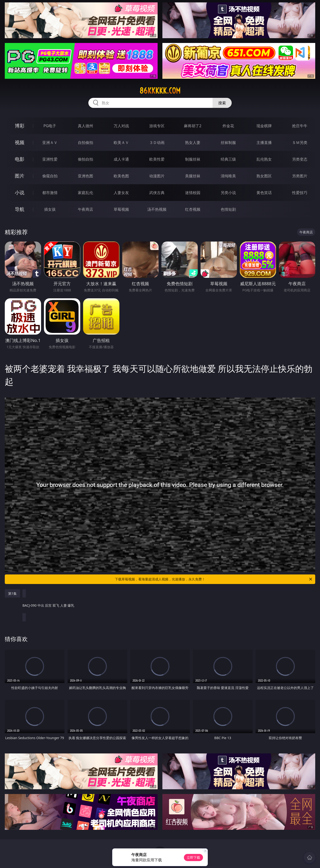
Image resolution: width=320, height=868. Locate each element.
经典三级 (228, 159)
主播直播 (264, 142)
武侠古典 (157, 193)
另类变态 (300, 159)
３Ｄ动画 (157, 142)
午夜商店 (85, 209)
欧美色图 (121, 176)
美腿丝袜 (193, 176)
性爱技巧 (300, 193)
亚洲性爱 (50, 159)
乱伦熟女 (264, 159)
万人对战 (121, 126)
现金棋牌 (264, 126)
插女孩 (50, 209)
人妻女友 (121, 193)
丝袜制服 (228, 142)
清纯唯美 (228, 176)
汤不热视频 (157, 209)
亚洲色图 (85, 176)
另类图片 (300, 176)
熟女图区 (264, 176)
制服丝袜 (193, 159)
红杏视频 (193, 209)
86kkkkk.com (160, 91)
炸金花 (228, 126)
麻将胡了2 (193, 126)
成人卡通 (121, 159)
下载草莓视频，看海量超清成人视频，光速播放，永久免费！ (214, 579)
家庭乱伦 (85, 193)
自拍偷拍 (85, 142)
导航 (20, 209)
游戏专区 (157, 126)
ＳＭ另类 (300, 142)
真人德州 (85, 126)
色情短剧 (228, 209)
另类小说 (228, 193)
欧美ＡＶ (121, 142)
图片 (20, 176)
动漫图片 (157, 176)
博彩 (20, 126)
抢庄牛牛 (300, 126)
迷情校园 (193, 193)
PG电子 (50, 126)
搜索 (222, 103)
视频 (20, 142)
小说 (20, 192)
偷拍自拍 (85, 159)
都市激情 (50, 193)
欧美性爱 (157, 159)
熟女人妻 (193, 142)
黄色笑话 (264, 193)
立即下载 (193, 857)
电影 (20, 159)
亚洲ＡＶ (50, 142)
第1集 (12, 593)
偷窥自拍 (50, 176)
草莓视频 (121, 209)
